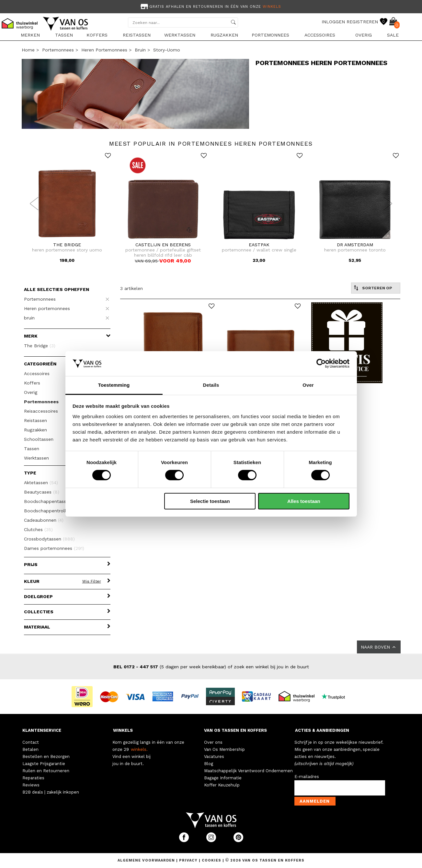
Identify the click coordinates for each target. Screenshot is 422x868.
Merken (30, 35)
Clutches (38, 529)
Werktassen (180, 35)
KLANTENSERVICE (42, 730)
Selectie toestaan (210, 501)
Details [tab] (211, 385)
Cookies (211, 860)
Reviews (31, 785)
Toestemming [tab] (114, 385)
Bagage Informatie (223, 778)
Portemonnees (270, 35)
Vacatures (214, 757)
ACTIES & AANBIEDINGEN (322, 730)
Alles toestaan (304, 501)
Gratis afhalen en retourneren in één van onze (210, 7)
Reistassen (137, 35)
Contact (31, 742)
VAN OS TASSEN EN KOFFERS (235, 730)
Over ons (213, 742)
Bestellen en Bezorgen (46, 757)
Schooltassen (39, 439)
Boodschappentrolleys (53, 511)
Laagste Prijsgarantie (44, 764)
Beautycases (42, 492)
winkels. (139, 749)
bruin (140, 50)
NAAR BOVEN (379, 647)
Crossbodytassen (49, 539)
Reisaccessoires (41, 411)
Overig (364, 35)
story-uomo (167, 50)
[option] (211, 6)
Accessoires (320, 35)
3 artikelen (131, 288)
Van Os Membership (224, 749)
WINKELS (123, 730)
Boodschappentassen (51, 501)
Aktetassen (41, 483)
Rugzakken (224, 35)
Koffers (97, 35)
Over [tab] (308, 385)
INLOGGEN (333, 22)
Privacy (189, 860)
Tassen (64, 35)
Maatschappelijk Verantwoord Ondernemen (248, 771)
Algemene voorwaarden (147, 860)
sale (393, 35)
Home (28, 50)
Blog (209, 764)
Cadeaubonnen (44, 520)
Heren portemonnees (104, 50)
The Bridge (40, 346)
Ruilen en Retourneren (46, 771)
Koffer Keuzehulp (222, 785)
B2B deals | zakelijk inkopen (51, 792)
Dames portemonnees (54, 548)
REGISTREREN (362, 22)
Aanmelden (315, 801)
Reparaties (33, 778)
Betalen (30, 749)
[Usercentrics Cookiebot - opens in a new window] (321, 363)
